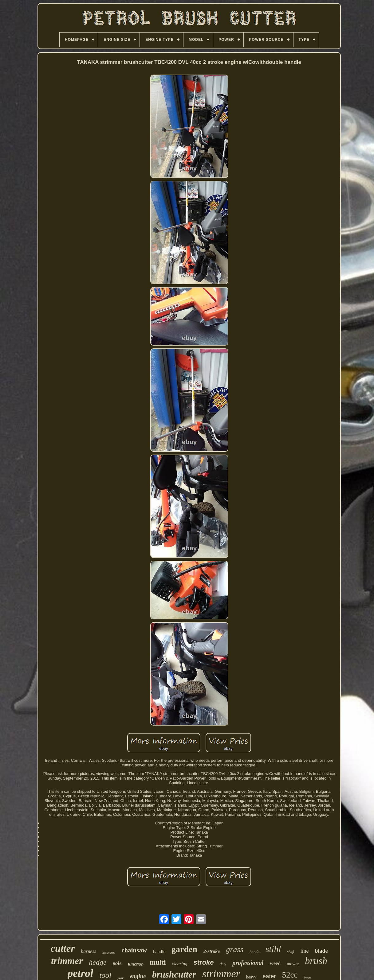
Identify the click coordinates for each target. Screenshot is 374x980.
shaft (291, 952)
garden (184, 949)
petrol (81, 973)
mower (293, 964)
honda (255, 952)
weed (275, 963)
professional (248, 963)
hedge (98, 962)
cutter (63, 948)
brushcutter (174, 974)
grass (234, 949)
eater (269, 976)
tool (105, 975)
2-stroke (212, 951)
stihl (273, 949)
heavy (251, 977)
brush (316, 961)
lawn (307, 978)
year (120, 978)
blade (321, 951)
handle (159, 951)
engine (138, 976)
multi (158, 962)
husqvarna (109, 953)
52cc (290, 975)
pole (117, 963)
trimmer (67, 961)
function (136, 964)
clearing (180, 964)
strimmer (221, 974)
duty (223, 964)
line (305, 951)
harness (89, 951)
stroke (204, 962)
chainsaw (134, 950)
